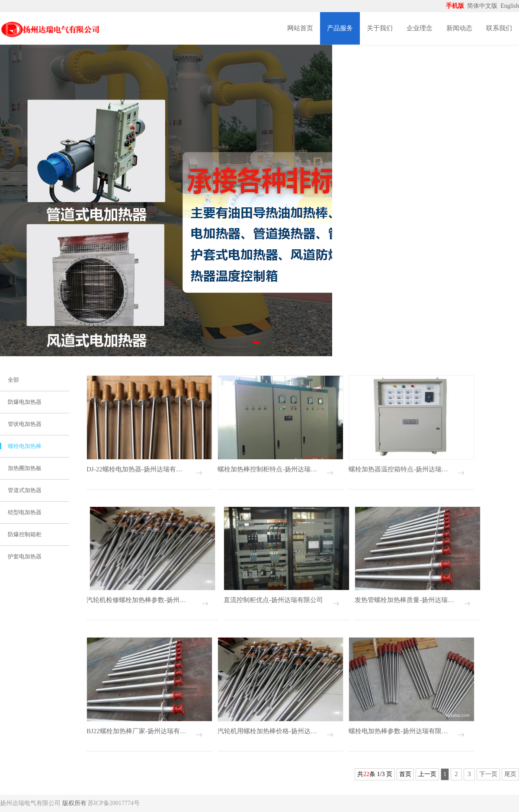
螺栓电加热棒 (25, 446)
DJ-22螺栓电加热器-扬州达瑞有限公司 (137, 469)
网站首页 (300, 28)
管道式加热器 (25, 490)
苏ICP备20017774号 (114, 803)
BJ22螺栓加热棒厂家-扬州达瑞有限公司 (137, 731)
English (510, 6)
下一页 (488, 774)
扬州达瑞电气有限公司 (30, 803)
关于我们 (380, 28)
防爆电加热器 (25, 402)
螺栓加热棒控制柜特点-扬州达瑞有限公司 (268, 469)
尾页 (510, 774)
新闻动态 (459, 28)
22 (366, 774)
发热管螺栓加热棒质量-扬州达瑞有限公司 (405, 600)
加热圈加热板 (25, 468)
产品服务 (340, 28)
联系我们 (499, 28)
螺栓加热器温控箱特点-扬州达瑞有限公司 (399, 469)
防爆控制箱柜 (25, 534)
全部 (13, 380)
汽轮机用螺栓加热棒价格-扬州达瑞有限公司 (268, 731)
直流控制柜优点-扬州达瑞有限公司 (273, 600)
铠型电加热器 (25, 512)
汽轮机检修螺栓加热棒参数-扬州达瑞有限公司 (139, 600)
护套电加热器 (25, 556)
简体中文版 (483, 6)
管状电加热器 (25, 424)
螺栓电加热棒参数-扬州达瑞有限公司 (399, 731)
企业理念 (420, 28)
